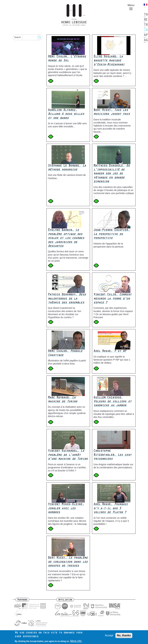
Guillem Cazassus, (112, 402)
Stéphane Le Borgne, (67, 168)
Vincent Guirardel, (68, 455)
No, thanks (124, 636)
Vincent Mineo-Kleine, (66, 509)
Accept (109, 636)
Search (17, 37)
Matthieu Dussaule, (112, 174)
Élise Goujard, (109, 61)
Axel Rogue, (110, 351)
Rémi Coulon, (67, 59)
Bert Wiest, (112, 112)
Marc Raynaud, (63, 400)
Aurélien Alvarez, (66, 114)
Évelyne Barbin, (66, 238)
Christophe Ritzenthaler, (112, 455)
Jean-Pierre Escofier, (112, 234)
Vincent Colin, (112, 299)
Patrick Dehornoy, (67, 299)
